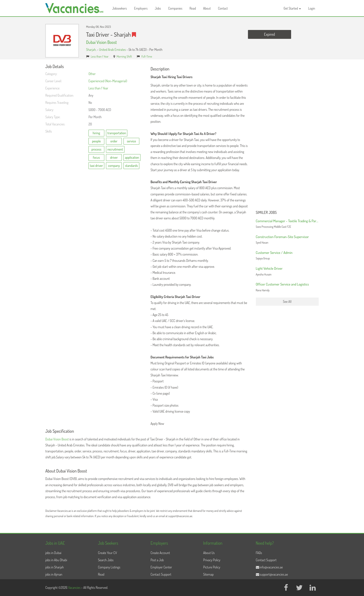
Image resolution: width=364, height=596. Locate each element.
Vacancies (75, 587)
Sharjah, (92, 50)
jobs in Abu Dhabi (56, 560)
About (207, 8)
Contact (223, 8)
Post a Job (157, 560)
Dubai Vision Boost (101, 42)
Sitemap (208, 574)
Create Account (160, 553)
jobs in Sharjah (55, 567)
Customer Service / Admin (274, 253)
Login (312, 8)
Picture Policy (212, 567)
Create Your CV (107, 553)
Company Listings (109, 567)
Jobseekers (120, 8)
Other (92, 74)
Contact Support (161, 574)
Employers (141, 8)
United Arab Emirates (112, 50)
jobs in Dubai (53, 553)
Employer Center (161, 567)
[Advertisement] (287, 136)
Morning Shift (124, 56)
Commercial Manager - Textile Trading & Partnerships (293, 221)
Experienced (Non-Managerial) (108, 81)
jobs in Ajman (54, 574)
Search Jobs (106, 560)
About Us (209, 553)
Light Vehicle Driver (269, 268)
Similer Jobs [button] (266, 213)
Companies (175, 8)
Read (193, 8)
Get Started (292, 8)
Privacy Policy (212, 560)
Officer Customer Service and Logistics (282, 284)
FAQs (259, 553)
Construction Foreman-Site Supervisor (282, 237)
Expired (269, 34)
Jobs (158, 8)
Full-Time (147, 56)
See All (287, 301)
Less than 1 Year (100, 56)
